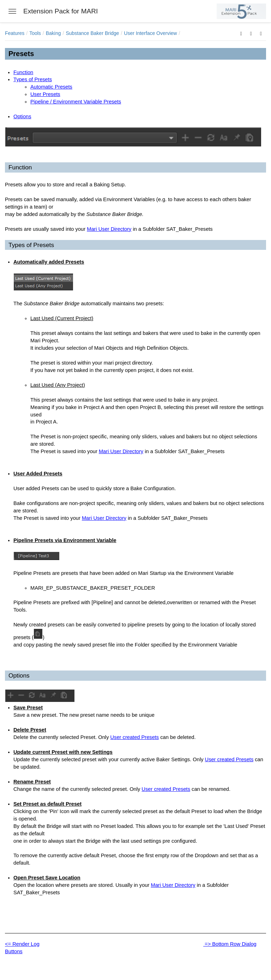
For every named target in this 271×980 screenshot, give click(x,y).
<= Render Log (22, 944)
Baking (53, 33)
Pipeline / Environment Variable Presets (76, 102)
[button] (241, 33)
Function (23, 72)
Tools (35, 33)
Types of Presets (33, 79)
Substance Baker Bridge (92, 33)
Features (15, 33)
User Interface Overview (150, 33)
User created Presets (135, 737)
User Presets (45, 94)
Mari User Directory (109, 229)
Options (22, 116)
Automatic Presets (51, 87)
